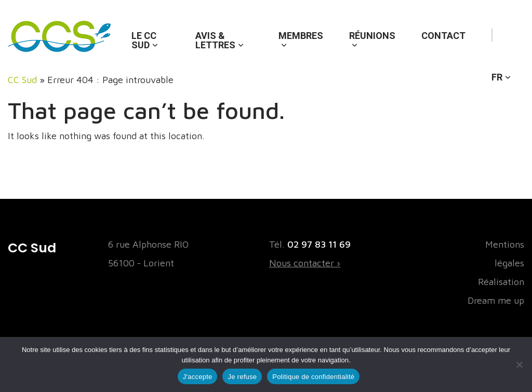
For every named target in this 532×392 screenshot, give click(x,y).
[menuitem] (501, 67)
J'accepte (198, 377)
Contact (443, 36)
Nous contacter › (305, 263)
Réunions (372, 36)
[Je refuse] (519, 364)
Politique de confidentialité (313, 377)
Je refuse (242, 377)
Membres (301, 36)
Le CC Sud (144, 40)
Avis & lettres (215, 40)
